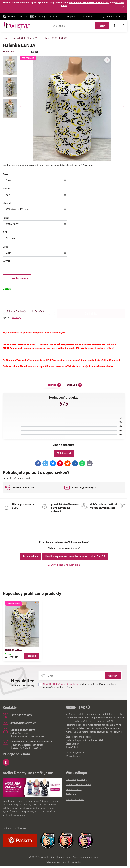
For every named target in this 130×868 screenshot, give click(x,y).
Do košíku (91, 300)
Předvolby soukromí (60, 857)
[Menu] (123, 26)
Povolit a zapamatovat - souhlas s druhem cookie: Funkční (75, 556)
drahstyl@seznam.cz (20, 733)
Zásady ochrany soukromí (85, 857)
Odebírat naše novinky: (23, 685)
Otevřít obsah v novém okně (64, 565)
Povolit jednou (30, 556)
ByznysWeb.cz (75, 862)
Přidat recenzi (64, 453)
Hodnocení (8, 52)
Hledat (102, 26)
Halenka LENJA (13, 650)
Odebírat (113, 676)
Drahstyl (16, 317)
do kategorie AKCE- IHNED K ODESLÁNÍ (89, 2)
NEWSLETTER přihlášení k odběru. (61, 684)
